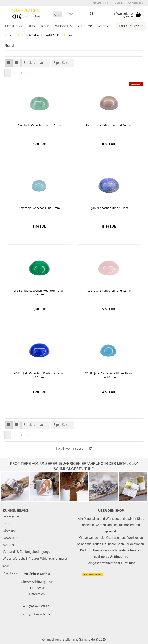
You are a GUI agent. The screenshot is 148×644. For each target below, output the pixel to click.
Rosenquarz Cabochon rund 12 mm (109, 291)
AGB (6, 566)
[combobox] (36, 63)
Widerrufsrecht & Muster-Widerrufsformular (35, 559)
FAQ (6, 524)
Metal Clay (14, 26)
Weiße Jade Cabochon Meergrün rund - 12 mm (39, 293)
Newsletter (11, 538)
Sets (32, 26)
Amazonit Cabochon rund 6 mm (39, 208)
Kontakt (9, 545)
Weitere (104, 26)
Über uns (10, 531)
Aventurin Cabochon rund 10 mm (39, 125)
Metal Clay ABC (131, 26)
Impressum (11, 517)
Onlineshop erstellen (57, 639)
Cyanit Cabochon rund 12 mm (109, 208)
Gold (45, 26)
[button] (101, 3)
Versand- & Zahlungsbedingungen (28, 552)
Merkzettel (136, 3)
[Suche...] (58, 14)
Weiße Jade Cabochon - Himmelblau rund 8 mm (109, 375)
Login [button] (118, 3)
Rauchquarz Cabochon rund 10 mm (109, 125)
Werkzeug (64, 26)
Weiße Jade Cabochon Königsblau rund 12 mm (39, 375)
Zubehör (85, 26)
